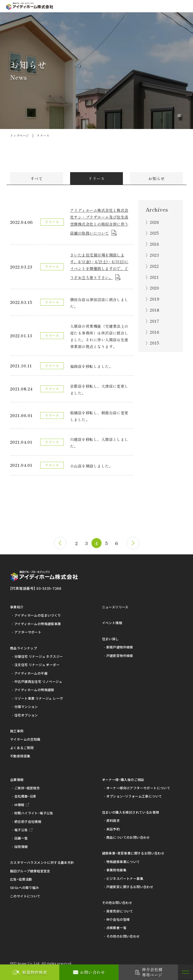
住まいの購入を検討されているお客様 (131, 810)
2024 (154, 244)
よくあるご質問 (22, 746)
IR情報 (19, 803)
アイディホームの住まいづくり (38, 613)
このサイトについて (25, 894)
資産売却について (120, 909)
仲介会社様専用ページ (152, 972)
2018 (154, 310)
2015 (154, 343)
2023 (154, 255)
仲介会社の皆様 (118, 917)
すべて (37, 178)
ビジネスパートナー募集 (125, 876)
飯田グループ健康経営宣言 (30, 869)
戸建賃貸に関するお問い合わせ (130, 885)
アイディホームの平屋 (31, 671)
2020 (154, 288)
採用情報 (21, 844)
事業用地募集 (116, 868)
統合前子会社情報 (28, 819)
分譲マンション (26, 705)
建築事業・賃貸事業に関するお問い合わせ (133, 851)
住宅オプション (26, 713)
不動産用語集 (20, 754)
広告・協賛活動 (21, 877)
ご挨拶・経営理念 (27, 786)
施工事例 (17, 729)
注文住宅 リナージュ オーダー (37, 663)
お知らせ (157, 178)
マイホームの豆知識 (25, 737)
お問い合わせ (92, 972)
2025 (154, 233)
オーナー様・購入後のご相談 (123, 777)
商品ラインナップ (23, 646)
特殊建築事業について (123, 859)
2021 (154, 277)
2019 (154, 299)
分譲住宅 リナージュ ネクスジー (39, 654)
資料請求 (113, 819)
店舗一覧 (21, 836)
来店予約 (113, 827)
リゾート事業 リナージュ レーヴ (39, 696)
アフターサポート (28, 630)
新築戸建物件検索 (120, 645)
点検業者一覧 (116, 926)
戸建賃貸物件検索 (120, 653)
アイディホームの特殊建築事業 (38, 622)
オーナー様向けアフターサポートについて (138, 786)
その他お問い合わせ (117, 901)
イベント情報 (112, 621)
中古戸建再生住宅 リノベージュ (38, 679)
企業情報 (17, 777)
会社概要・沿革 (25, 794)
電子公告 (21, 828)
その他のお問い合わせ (123, 934)
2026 (154, 222)
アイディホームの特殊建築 (34, 688)
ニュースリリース (115, 605)
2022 (154, 266)
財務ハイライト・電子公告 (34, 811)
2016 (154, 332)
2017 (154, 321)
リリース (96, 178)
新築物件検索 (35, 972)
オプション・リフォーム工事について (134, 794)
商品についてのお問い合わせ (128, 835)
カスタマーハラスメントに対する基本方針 (42, 860)
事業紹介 (17, 605)
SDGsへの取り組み (25, 886)
